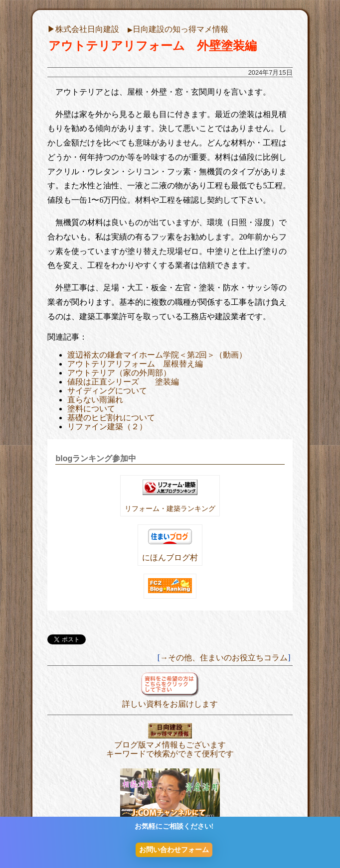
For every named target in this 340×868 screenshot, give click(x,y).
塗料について (91, 409)
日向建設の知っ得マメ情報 (178, 29)
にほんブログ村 (170, 558)
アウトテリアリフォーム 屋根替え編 (135, 364)
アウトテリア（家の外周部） (119, 373)
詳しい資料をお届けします (170, 699)
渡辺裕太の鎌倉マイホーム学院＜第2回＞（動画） (157, 355)
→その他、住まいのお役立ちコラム (224, 658)
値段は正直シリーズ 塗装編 (123, 382)
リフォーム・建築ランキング (170, 508)
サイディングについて (107, 391)
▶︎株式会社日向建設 (83, 29)
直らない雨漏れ (95, 400)
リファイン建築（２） (107, 427)
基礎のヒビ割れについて (111, 418)
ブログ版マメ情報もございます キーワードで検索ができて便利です (170, 745)
